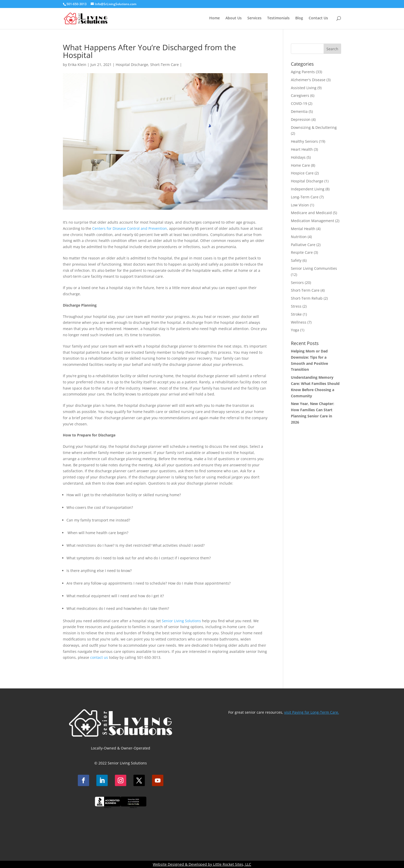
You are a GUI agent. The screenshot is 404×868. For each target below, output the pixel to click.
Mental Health (303, 229)
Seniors (297, 283)
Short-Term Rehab (307, 298)
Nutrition (299, 237)
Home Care (300, 165)
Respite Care (302, 252)
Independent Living (308, 189)
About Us (234, 18)
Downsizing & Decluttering (314, 127)
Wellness (299, 322)
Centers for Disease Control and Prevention (130, 228)
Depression (301, 119)
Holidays (298, 157)
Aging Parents (303, 72)
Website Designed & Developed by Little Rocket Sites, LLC (202, 864)
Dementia (299, 111)
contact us (99, 657)
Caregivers (300, 95)
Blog (299, 18)
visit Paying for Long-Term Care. (312, 712)
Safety (296, 260)
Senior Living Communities (314, 268)
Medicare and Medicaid (311, 213)
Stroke (296, 314)
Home (214, 18)
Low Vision (300, 205)
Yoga (295, 330)
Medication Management (313, 221)
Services (254, 18)
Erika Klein (77, 65)
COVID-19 (299, 103)
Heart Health (302, 149)
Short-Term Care (165, 65)
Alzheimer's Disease (308, 80)
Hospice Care (302, 173)
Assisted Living (304, 88)
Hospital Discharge (132, 65)
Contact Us (318, 18)
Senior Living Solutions (181, 621)
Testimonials (278, 18)
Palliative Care (303, 245)
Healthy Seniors (304, 141)
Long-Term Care (305, 197)
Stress (296, 306)
